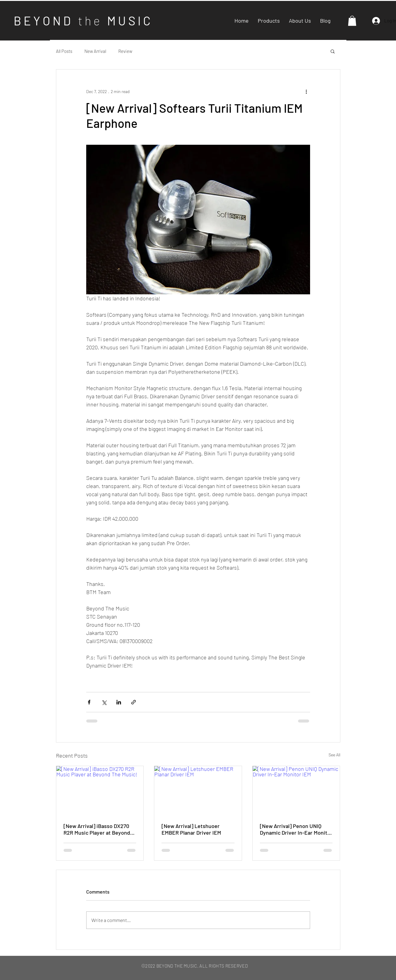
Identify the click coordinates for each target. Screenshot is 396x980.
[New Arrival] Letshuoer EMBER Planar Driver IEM (191, 829)
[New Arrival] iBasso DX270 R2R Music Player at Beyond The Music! (97, 829)
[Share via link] (134, 702)
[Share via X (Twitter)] (104, 702)
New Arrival (95, 51)
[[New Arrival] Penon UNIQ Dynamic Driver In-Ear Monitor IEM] (296, 791)
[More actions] (306, 91)
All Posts (64, 51)
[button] (352, 21)
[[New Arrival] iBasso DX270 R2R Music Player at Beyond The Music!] (100, 791)
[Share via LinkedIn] (119, 702)
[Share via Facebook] (89, 702)
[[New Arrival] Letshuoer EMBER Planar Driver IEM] (198, 791)
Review (125, 51)
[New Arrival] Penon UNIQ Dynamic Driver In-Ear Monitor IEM (296, 829)
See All (334, 755)
